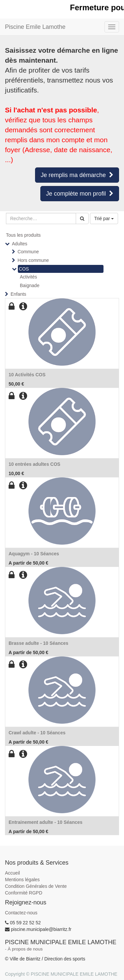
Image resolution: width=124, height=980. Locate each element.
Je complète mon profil (80, 194)
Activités (28, 277)
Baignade (30, 285)
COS (24, 269)
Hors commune (33, 260)
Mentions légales (22, 880)
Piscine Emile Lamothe (35, 27)
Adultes (20, 244)
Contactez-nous (21, 913)
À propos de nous (25, 949)
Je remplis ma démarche (77, 175)
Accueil (12, 873)
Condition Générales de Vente (36, 886)
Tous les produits (23, 235)
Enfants (18, 294)
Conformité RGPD (24, 893)
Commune (28, 252)
